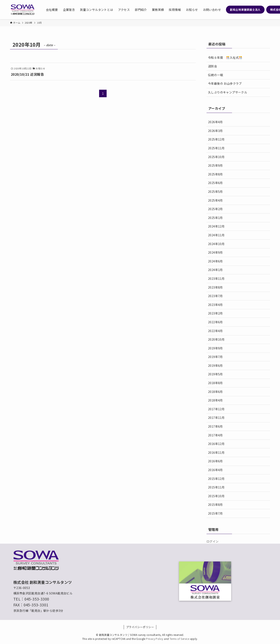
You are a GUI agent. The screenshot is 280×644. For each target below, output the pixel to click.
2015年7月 (215, 513)
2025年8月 (215, 174)
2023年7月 (215, 296)
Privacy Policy (155, 639)
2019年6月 (215, 365)
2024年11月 (216, 235)
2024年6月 (215, 261)
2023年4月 (215, 305)
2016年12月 (216, 444)
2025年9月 (215, 165)
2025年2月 (215, 209)
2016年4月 (215, 470)
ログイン (213, 541)
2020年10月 (216, 339)
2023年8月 (215, 287)
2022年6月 (215, 322)
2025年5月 (215, 192)
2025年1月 (215, 218)
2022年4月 (215, 331)
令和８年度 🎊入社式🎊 (225, 57)
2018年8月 (215, 383)
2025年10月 (216, 157)
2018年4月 (215, 400)
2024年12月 (216, 226)
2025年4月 (215, 200)
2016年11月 (216, 452)
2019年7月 (215, 357)
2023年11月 (216, 279)
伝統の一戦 (216, 75)
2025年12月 (216, 139)
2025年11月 (216, 148)
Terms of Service (179, 639)
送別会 (213, 66)
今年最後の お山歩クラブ (225, 83)
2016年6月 (215, 461)
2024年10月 (216, 244)
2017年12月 (216, 409)
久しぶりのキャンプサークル (228, 92)
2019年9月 (215, 348)
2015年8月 (215, 505)
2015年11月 (216, 487)
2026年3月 (215, 131)
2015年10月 (216, 496)
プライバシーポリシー (140, 627)
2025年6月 (215, 183)
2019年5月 (215, 374)
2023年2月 (215, 313)
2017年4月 (215, 435)
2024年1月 (215, 270)
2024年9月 (215, 252)
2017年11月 (216, 418)
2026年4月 (215, 122)
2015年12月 (216, 479)
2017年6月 (215, 426)
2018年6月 (215, 392)
